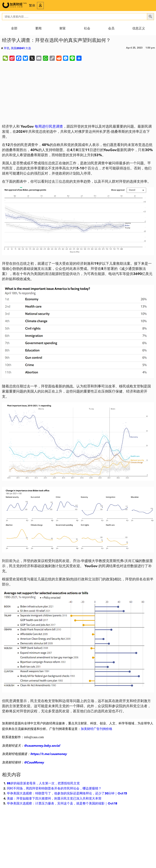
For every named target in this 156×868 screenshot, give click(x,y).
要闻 (38, 29)
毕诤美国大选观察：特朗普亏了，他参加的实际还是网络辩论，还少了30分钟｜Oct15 (67, 794)
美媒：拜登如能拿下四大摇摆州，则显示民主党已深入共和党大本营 (54, 799)
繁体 (32, 6)
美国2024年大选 (21, 48)
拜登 (6, 48)
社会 (87, 29)
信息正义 (139, 29)
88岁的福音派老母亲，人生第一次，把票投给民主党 (43, 784)
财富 (63, 29)
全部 (14, 29)
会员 (111, 29)
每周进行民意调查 (49, 127)
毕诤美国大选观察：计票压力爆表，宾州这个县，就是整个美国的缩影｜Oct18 (62, 804)
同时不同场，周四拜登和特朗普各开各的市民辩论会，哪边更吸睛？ (54, 789)
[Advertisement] (78, 93)
